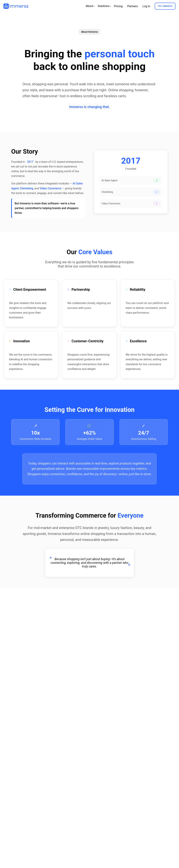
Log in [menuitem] (146, 6)
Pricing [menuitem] (118, 6)
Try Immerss (165, 6)
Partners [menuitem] (133, 6)
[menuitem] (89, 6)
